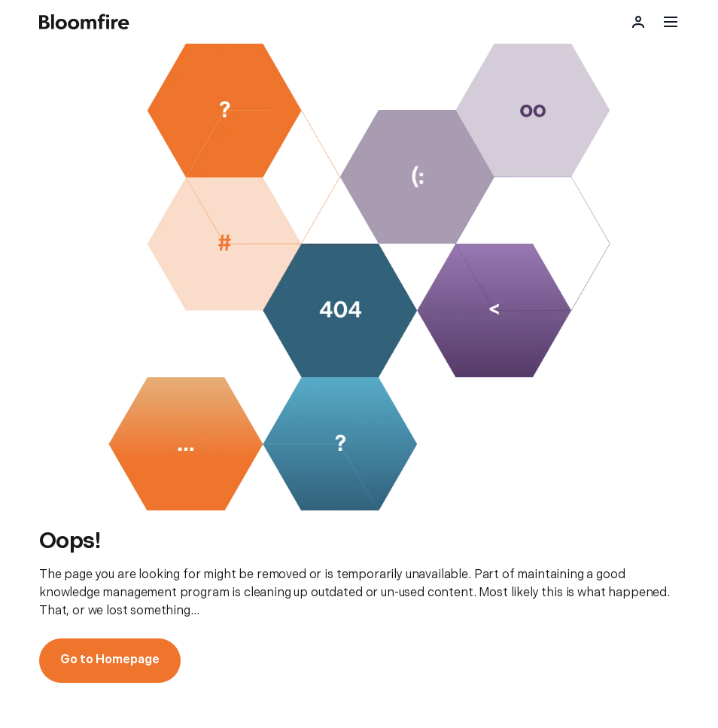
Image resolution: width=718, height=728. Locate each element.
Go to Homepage (110, 660)
